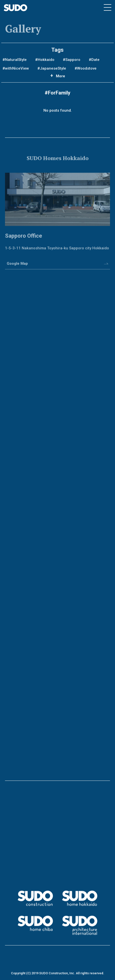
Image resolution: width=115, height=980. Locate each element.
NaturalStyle (16, 61)
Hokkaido (46, 61)
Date (95, 61)
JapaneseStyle (53, 70)
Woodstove (87, 70)
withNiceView (17, 70)
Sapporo (73, 61)
